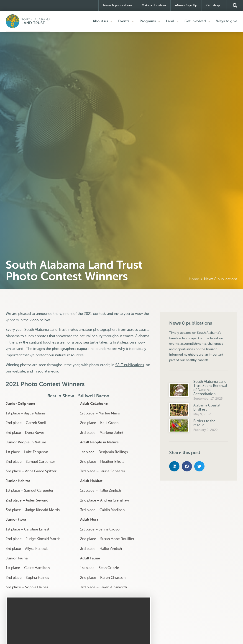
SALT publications (130, 365)
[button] (235, 5)
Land (172, 21)
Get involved (197, 21)
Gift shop (214, 5)
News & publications (118, 5)
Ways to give (227, 21)
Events (126, 21)
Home (194, 279)
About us (103, 21)
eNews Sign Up (186, 5)
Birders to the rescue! (204, 423)
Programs (150, 21)
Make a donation (154, 5)
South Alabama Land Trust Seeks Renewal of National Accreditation (210, 388)
